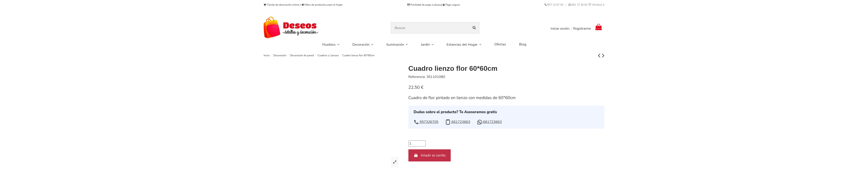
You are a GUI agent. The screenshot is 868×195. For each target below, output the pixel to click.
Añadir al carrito (430, 155)
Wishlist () (596, 5)
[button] (426, 122)
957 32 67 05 (555, 5)
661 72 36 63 (579, 5)
